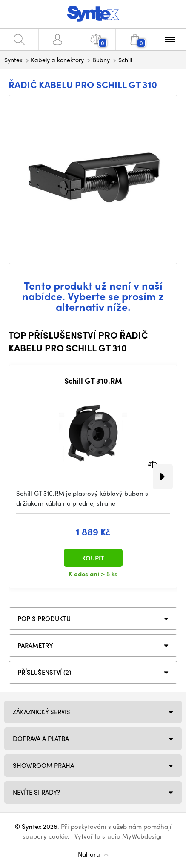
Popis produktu (44, 618)
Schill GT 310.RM (93, 381)
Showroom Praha (43, 765)
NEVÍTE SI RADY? (36, 792)
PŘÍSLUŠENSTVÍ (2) (44, 672)
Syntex (13, 60)
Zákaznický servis (41, 712)
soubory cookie (45, 836)
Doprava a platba (41, 739)
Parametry (35, 645)
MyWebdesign (143, 836)
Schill (125, 60)
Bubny (101, 60)
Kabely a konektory (57, 60)
